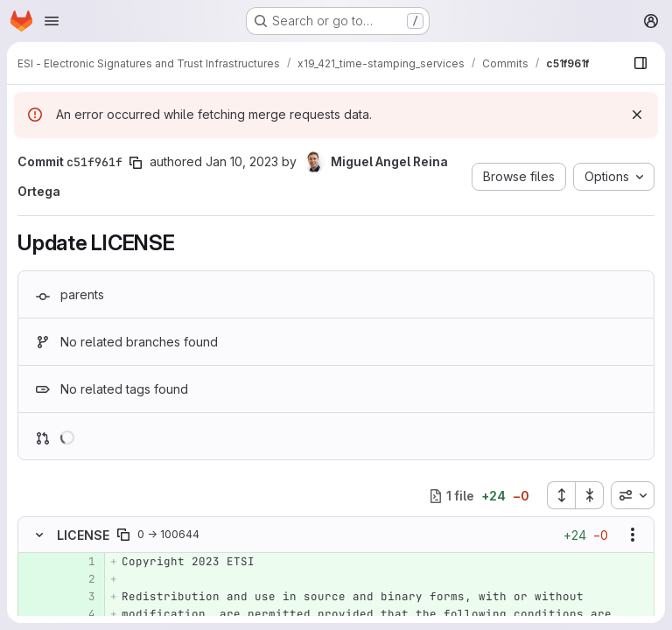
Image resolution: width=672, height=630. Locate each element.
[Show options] (633, 535)
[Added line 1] (80, 562)
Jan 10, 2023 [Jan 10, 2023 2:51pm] (242, 161)
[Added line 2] (80, 579)
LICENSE (83, 535)
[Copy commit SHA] (136, 163)
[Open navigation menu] (52, 21)
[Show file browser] (640, 63)
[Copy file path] (123, 535)
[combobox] (633, 495)
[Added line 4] (80, 614)
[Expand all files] (561, 495)
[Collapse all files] (590, 495)
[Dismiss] (637, 115)
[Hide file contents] (39, 535)
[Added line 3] (80, 597)
